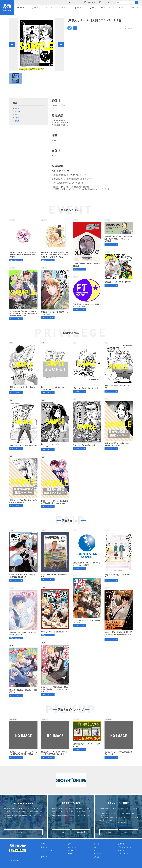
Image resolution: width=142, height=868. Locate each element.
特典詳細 (17, 121)
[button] (12, 45)
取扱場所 (17, 112)
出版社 (17, 118)
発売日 (17, 108)
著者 (16, 115)
